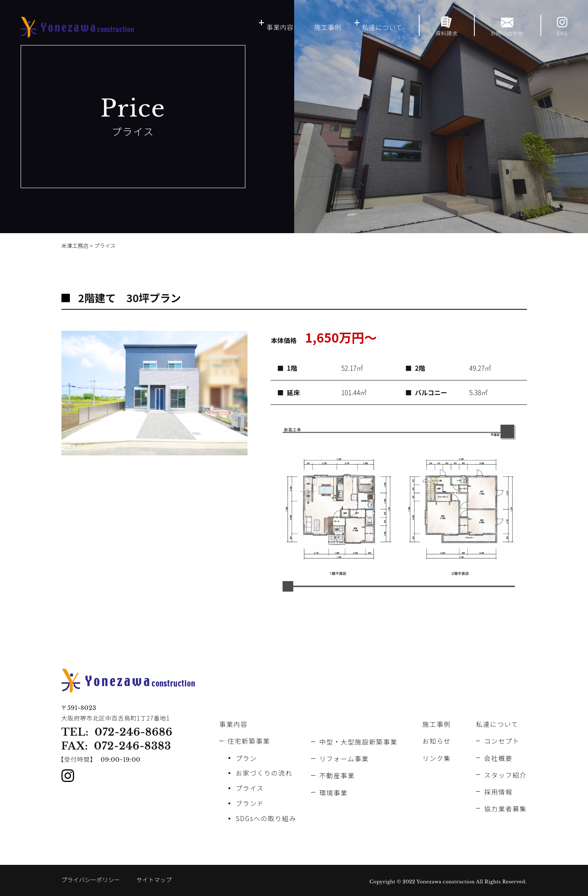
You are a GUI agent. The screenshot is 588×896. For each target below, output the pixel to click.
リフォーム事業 (344, 758)
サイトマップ (154, 880)
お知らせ (437, 741)
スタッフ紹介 (505, 775)
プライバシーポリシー (91, 880)
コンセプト (502, 741)
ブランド (250, 803)
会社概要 (498, 758)
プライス (250, 788)
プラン (246, 758)
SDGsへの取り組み (266, 818)
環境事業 (333, 792)
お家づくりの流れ (264, 773)
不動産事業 (337, 775)
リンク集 (437, 758)
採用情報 (498, 792)
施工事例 (328, 27)
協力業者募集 (505, 808)
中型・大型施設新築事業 (358, 742)
